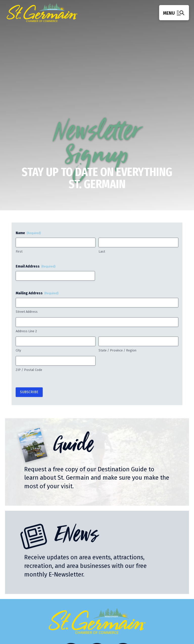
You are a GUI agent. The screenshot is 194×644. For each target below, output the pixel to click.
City (18, 350)
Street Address (27, 312)
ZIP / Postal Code (29, 370)
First (19, 251)
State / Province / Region (117, 350)
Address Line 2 (26, 331)
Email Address (36, 267)
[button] (174, 13)
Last (102, 251)
